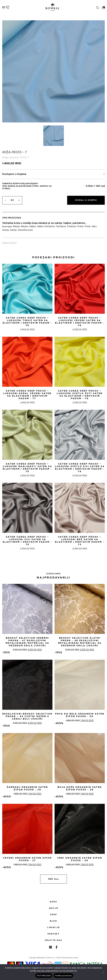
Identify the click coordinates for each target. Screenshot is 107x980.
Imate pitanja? (10, 243)
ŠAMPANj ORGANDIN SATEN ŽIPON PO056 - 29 (27, 788)
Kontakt (54, 934)
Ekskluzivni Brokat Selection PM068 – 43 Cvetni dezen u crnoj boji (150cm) (27, 716)
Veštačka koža (25, 230)
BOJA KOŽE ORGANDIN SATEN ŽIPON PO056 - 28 (80, 788)
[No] (103, 972)
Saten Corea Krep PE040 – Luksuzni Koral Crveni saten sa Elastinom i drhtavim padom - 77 (27, 395)
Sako (94, 227)
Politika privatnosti (63, 976)
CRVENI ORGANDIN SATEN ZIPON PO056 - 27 (27, 859)
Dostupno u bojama (53, 174)
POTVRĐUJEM (44, 976)
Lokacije (53, 927)
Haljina (32, 227)
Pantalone (50, 227)
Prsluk (80, 227)
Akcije (53, 908)
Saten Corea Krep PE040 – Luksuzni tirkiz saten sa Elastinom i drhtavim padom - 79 (27, 322)
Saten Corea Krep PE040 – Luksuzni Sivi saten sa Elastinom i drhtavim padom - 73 (27, 541)
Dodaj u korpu (86, 200)
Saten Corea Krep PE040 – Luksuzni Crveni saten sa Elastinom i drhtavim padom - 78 (80, 322)
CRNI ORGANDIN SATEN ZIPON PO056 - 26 (80, 859)
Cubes (76, 958)
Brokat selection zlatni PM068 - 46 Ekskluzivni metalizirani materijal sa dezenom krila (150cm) (80, 642)
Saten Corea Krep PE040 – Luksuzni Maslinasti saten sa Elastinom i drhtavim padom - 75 (27, 468)
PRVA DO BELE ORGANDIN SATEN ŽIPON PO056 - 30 (80, 715)
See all (53, 879)
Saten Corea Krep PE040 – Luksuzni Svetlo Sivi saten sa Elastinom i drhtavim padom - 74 (80, 468)
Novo (53, 902)
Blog (53, 921)
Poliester (72, 227)
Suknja (6, 230)
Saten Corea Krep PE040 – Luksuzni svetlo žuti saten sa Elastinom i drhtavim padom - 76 (80, 395)
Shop (53, 915)
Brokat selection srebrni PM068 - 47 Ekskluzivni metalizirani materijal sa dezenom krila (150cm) (27, 642)
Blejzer (16, 227)
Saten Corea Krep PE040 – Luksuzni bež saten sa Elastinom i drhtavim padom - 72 (80, 541)
